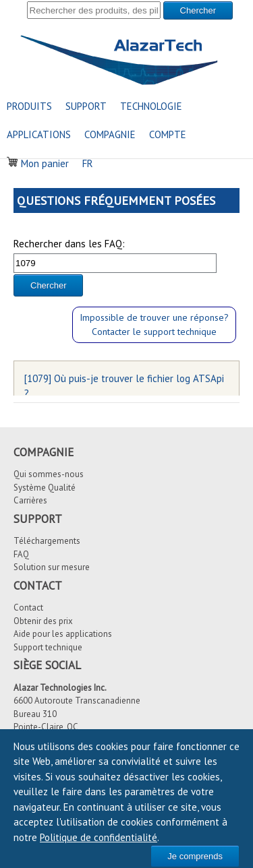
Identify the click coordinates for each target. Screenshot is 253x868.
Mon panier (38, 163)
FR (88, 163)
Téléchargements (47, 541)
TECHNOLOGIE (151, 106)
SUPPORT (86, 106)
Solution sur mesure (52, 567)
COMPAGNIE (110, 134)
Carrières (30, 500)
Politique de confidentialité (99, 837)
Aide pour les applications (63, 634)
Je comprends (195, 856)
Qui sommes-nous (49, 474)
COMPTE (168, 134)
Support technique (48, 647)
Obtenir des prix (43, 621)
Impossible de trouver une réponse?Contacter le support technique (154, 324)
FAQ (21, 554)
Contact (28, 608)
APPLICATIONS (39, 134)
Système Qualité (45, 488)
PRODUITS (29, 106)
